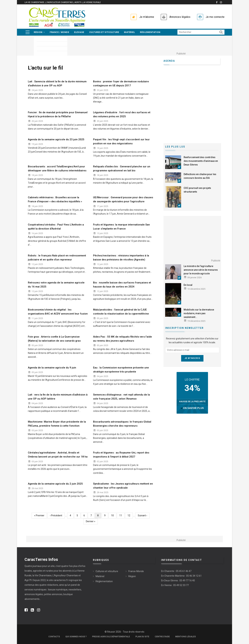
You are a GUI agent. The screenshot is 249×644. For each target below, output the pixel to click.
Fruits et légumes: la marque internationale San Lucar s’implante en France (121, 227)
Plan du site (142, 637)
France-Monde (136, 571)
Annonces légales (180, 17)
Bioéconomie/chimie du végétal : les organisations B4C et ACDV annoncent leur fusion (58, 312)
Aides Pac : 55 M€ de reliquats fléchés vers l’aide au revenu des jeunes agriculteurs (122, 339)
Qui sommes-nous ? (76, 637)
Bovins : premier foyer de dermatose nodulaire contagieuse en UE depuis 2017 (121, 84)
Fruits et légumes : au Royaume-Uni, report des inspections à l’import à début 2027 (121, 455)
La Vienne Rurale (92, 2)
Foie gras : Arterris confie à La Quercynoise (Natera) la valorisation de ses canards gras (54, 339)
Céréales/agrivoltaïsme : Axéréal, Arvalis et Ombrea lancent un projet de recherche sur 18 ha (58, 455)
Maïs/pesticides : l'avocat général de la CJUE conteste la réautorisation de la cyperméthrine (121, 312)
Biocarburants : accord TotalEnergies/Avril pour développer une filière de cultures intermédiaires (57, 169)
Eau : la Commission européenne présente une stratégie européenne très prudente (121, 370)
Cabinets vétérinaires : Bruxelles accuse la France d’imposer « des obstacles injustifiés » (55, 199)
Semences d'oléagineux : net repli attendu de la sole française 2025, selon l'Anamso (121, 397)
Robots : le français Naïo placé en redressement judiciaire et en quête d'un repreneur (57, 258)
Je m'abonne (147, 17)
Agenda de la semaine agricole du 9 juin (52, 368)
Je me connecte (215, 17)
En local (188, 285)
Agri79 (78, 2)
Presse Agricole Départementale (111, 637)
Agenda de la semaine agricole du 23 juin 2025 (56, 139)
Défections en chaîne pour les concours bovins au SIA (200, 176)
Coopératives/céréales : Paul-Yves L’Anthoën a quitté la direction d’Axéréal (56, 227)
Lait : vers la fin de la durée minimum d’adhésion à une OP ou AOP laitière (58, 397)
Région (39, 32)
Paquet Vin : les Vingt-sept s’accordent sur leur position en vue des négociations (121, 141)
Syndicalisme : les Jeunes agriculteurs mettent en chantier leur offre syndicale (123, 486)
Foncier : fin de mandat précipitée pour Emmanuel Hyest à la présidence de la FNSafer (58, 114)
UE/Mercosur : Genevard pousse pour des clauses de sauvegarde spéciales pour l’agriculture (123, 199)
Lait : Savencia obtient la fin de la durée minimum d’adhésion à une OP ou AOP (57, 84)
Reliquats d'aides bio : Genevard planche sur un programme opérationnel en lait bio (122, 169)
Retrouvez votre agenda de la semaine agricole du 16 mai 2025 (56, 285)
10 (114, 515)
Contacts (54, 637)
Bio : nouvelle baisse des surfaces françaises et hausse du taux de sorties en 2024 (122, 285)
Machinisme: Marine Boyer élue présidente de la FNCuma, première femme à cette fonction (57, 424)
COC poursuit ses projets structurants (197, 190)
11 (122, 515)
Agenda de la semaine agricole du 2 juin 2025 (55, 484)
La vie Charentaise (34, 2)
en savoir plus (194, 408)
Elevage (79, 32)
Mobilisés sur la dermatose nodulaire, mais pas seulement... (199, 313)
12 (130, 515)
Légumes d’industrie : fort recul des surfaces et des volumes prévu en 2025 (122, 114)
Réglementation (150, 32)
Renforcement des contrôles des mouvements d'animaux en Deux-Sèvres (201, 161)
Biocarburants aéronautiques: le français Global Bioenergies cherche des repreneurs (122, 424)
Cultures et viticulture (104, 32)
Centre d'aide (162, 637)
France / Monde (59, 32)
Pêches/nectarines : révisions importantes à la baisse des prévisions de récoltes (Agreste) (121, 258)
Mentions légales (185, 637)
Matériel (129, 32)
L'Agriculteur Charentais (59, 2)
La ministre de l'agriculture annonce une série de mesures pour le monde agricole (201, 270)
